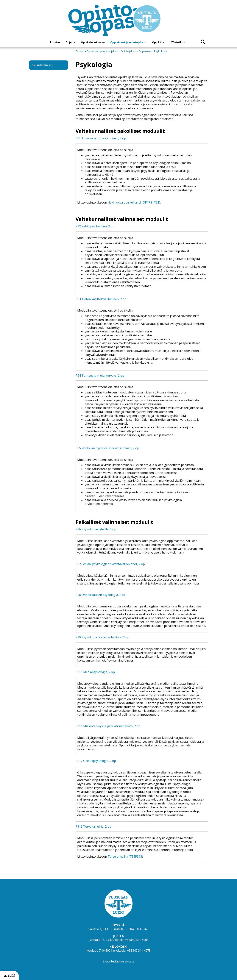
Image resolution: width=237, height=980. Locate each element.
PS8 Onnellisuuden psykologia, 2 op (101, 595)
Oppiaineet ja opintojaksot (128, 42)
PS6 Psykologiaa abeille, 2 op (96, 529)
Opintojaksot (129, 51)
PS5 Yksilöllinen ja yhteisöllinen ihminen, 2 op (107, 448)
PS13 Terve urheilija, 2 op (93, 826)
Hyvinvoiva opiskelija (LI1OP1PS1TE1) (134, 202)
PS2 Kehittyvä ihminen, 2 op (95, 226)
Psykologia (160, 51)
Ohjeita (70, 42)
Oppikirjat (159, 42)
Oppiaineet (145, 51)
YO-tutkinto (179, 42)
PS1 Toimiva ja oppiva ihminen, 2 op (101, 138)
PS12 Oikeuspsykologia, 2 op (96, 761)
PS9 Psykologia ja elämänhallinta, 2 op (102, 637)
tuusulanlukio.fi (43, 65)
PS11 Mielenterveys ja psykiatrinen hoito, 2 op (108, 726)
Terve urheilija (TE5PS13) (125, 856)
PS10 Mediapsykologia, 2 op (95, 672)
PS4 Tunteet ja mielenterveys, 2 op (100, 376)
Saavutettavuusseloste (119, 961)
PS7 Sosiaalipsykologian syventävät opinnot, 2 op (110, 564)
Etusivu (55, 42)
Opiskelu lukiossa (93, 42)
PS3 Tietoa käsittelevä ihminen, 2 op (101, 299)
